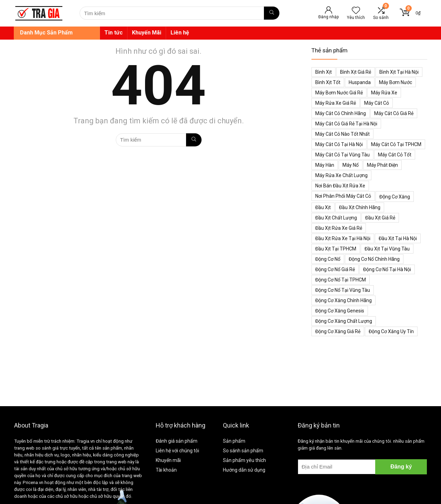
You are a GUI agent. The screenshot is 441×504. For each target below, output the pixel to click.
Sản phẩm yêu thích (244, 460)
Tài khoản (166, 470)
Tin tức (114, 33)
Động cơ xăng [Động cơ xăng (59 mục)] (395, 197)
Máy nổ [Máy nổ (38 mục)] (351, 165)
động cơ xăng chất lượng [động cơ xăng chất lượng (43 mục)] (344, 321)
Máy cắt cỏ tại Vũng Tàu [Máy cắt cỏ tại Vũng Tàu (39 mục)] (342, 155)
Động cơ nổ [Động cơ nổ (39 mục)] (328, 259)
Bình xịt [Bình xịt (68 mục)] (324, 72)
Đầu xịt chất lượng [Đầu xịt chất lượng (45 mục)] (336, 218)
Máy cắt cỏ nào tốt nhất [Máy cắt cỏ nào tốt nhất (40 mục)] (342, 134)
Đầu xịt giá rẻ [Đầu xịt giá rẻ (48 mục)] (380, 218)
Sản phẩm (234, 441)
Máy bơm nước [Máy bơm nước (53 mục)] (396, 82)
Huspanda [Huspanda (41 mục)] (360, 82)
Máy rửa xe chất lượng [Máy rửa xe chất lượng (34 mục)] (341, 175)
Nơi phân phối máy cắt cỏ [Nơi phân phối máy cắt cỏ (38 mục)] (343, 196)
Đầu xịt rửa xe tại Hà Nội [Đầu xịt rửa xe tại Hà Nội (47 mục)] (343, 238)
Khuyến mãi (168, 460)
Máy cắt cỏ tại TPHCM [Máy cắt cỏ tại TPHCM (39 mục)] (396, 144)
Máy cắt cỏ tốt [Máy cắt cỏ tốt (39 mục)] (395, 155)
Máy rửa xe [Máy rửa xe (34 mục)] (384, 93)
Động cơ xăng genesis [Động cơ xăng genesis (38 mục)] (340, 311)
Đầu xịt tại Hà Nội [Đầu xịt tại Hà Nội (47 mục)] (398, 238)
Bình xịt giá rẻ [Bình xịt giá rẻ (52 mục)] (356, 72)
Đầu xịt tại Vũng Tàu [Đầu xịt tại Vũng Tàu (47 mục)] (387, 249)
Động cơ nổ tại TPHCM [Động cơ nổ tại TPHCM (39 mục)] (341, 280)
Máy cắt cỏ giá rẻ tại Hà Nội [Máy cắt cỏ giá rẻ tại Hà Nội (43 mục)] (346, 124)
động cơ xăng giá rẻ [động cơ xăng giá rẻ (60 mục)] (338, 331)
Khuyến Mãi (147, 33)
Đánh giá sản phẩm (177, 441)
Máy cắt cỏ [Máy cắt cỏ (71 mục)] (377, 103)
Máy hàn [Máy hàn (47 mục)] (325, 165)
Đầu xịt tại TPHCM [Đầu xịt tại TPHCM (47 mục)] (336, 249)
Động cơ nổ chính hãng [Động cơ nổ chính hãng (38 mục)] (374, 259)
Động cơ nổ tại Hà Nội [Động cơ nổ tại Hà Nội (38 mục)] (387, 269)
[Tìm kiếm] (272, 13)
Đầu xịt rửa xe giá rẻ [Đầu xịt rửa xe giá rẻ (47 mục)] (339, 228)
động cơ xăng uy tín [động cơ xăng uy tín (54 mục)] (391, 331)
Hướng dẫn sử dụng (244, 470)
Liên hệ (180, 33)
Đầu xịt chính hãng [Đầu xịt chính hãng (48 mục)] (360, 207)
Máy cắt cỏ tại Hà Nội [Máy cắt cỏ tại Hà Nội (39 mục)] (339, 144)
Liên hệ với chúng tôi (177, 451)
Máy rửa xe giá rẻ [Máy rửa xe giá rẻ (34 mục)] (336, 103)
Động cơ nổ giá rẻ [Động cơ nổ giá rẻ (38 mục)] (335, 269)
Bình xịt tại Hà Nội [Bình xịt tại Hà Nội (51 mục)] (399, 72)
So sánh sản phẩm (243, 451)
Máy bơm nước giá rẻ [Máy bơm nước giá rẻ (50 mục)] (339, 93)
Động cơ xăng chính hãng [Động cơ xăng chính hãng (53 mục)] (343, 300)
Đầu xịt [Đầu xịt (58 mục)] (323, 207)
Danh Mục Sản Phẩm (46, 33)
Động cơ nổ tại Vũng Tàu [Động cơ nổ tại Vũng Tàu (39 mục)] (343, 290)
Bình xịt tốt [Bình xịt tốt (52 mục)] (328, 82)
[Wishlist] (356, 11)
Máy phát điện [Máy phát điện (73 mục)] (382, 165)
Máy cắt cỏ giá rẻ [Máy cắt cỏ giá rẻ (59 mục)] (394, 113)
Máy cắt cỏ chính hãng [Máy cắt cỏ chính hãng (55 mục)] (341, 113)
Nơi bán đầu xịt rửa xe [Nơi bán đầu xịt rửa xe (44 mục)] (340, 186)
